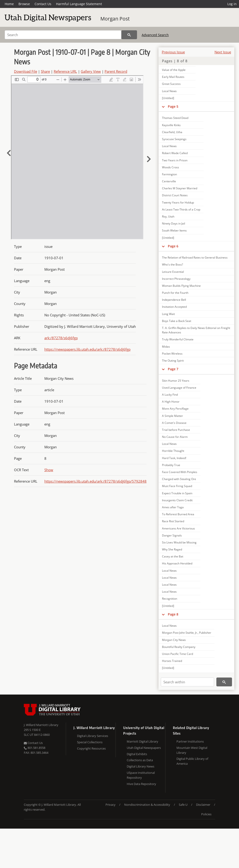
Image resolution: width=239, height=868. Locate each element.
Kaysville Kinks (171, 125)
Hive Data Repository (141, 784)
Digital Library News (141, 766)
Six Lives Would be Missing (179, 542)
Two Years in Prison (175, 160)
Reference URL (65, 71)
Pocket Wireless (172, 354)
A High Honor (171, 402)
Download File (26, 71)
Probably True (171, 465)
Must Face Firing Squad (177, 486)
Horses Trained (172, 661)
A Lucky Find (170, 395)
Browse (24, 4)
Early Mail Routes (173, 77)
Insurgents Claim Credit (177, 500)
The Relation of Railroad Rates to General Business (195, 258)
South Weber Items (174, 230)
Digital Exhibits (137, 754)
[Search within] (187, 682)
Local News (169, 91)
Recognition (170, 599)
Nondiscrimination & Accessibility (147, 805)
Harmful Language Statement (79, 4)
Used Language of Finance (179, 388)
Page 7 (173, 369)
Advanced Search (155, 35)
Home (9, 4)
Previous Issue (173, 52)
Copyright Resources (91, 748)
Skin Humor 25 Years (176, 381)
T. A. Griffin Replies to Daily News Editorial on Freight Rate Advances (196, 330)
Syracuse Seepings (174, 139)
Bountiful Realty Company (179, 647)
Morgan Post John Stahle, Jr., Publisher (187, 633)
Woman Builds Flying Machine (181, 286)
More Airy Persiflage (175, 409)
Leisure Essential (173, 272)
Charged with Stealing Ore (179, 479)
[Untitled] (168, 98)
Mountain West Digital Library (192, 750)
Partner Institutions (190, 741)
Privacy (111, 805)
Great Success (171, 84)
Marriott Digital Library (142, 741)
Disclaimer (203, 805)
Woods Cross (170, 167)
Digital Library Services (93, 736)
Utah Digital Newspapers (144, 748)
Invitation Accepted (174, 307)
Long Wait (168, 314)
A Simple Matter (172, 416)
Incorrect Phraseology (176, 279)
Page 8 (173, 614)
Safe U (183, 805)
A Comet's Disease (174, 423)
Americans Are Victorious (178, 528)
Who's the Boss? (172, 265)
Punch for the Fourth (175, 293)
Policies (206, 814)
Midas (166, 347)
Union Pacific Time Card (177, 654)
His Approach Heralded (177, 563)
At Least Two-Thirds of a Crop (181, 209)
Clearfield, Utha (172, 132)
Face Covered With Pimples (180, 472)
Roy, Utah (168, 216)
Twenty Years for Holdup (178, 202)
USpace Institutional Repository (141, 775)
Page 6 (173, 246)
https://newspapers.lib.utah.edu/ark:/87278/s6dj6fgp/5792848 (95, 481)
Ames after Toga (173, 507)
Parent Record (116, 71)
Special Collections (90, 742)
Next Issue (223, 52)
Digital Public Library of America (192, 761)
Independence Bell (174, 300)
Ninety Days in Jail (174, 223)
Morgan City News (174, 640)
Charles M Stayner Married (180, 188)
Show (49, 470)
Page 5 (173, 106)
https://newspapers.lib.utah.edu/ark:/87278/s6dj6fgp (87, 349)
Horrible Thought (173, 451)
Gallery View (91, 71)
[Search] (63, 35)
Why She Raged (172, 549)
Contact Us (43, 4)
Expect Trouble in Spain (177, 493)
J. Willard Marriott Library (41, 725)
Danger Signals (172, 535)
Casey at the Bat (173, 556)
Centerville (169, 181)
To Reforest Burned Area (178, 514)
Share (45, 71)
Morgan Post (115, 19)
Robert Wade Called (175, 153)
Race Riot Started (173, 521)
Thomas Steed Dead (175, 118)
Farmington (169, 174)
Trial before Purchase (176, 430)
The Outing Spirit (173, 361)
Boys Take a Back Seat (177, 321)
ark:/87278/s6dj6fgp (61, 338)
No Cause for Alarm (175, 437)
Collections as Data (140, 760)
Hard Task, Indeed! (174, 458)
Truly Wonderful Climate (178, 339)
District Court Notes (175, 195)
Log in (232, 4)
